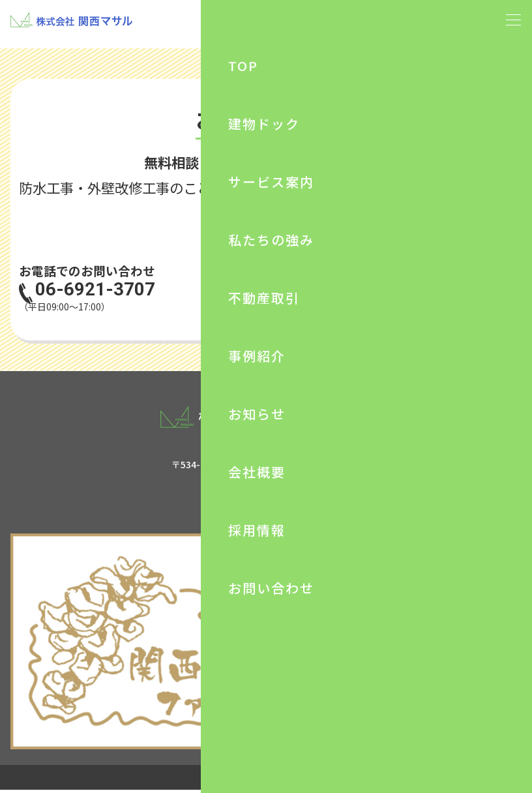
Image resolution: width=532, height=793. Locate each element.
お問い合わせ (403, 291)
